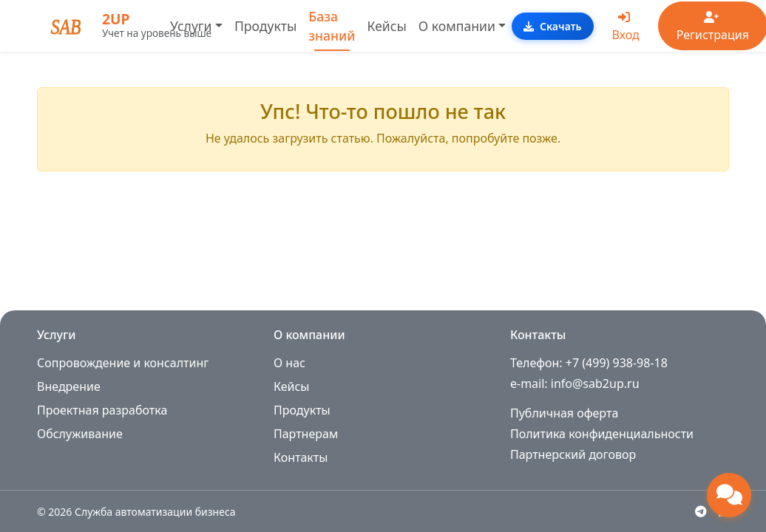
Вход (626, 27)
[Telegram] (701, 511)
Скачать (552, 26)
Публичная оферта (564, 413)
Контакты (301, 457)
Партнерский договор (573, 454)
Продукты (265, 26)
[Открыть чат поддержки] (729, 495)
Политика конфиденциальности (602, 434)
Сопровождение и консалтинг (123, 363)
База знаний (332, 26)
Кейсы (387, 26)
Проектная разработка (102, 410)
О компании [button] (457, 26)
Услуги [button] (191, 26)
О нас (289, 363)
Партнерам (306, 434)
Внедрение (69, 386)
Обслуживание (80, 434)
